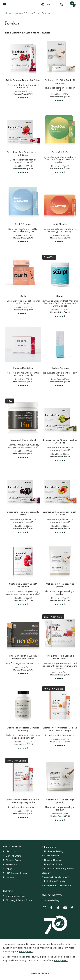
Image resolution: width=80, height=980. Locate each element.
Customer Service (15, 896)
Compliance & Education (58, 885)
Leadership (50, 847)
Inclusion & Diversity (55, 881)
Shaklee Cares (13, 860)
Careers (10, 877)
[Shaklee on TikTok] (58, 906)
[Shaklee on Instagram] (45, 908)
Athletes (10, 869)
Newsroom (11, 864)
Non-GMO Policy (53, 864)
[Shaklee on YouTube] (65, 908)
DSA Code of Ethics (16, 873)
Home (8, 13)
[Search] (62, 5)
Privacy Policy (26, 951)
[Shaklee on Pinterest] (72, 908)
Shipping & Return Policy (19, 900)
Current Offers (13, 856)
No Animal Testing (54, 851)
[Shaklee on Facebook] (51, 908)
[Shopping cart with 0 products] (73, 5)
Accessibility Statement (57, 877)
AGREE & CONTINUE (40, 973)
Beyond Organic (53, 860)
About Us (11, 851)
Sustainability (51, 856)
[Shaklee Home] (17, 5)
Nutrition (19, 13)
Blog (52, 900)
